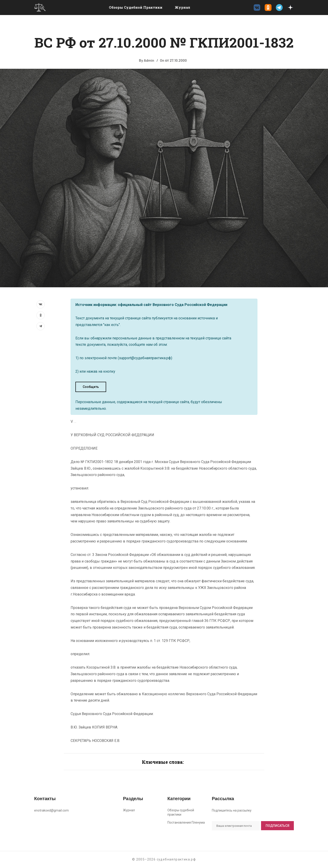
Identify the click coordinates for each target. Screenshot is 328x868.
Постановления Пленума (186, 822)
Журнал (182, 7)
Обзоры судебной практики (136, 7)
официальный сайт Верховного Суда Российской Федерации (173, 305)
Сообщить (91, 387)
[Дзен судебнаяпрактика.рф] (290, 8)
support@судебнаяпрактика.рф (145, 358)
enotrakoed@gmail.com (51, 810)
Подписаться (277, 826)
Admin (149, 60)
